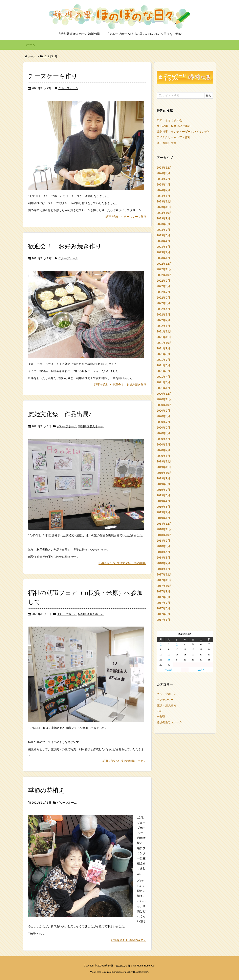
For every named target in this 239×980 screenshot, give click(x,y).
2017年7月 (163, 603)
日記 (159, 711)
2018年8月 (163, 546)
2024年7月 (163, 179)
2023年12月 (164, 201)
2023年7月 (163, 230)
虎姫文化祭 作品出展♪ (60, 413)
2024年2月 (163, 190)
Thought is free (140, 971)
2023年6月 (163, 235)
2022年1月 (163, 326)
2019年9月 (163, 478)
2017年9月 (163, 591)
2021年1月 (163, 388)
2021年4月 (163, 377)
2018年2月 (163, 563)
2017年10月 (164, 586)
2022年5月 (163, 303)
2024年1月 (163, 196)
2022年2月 (163, 320)
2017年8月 (163, 597)
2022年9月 (163, 281)
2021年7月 (163, 360)
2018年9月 (163, 541)
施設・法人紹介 (167, 705)
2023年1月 (163, 258)
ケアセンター (165, 700)
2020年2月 (163, 450)
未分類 (161, 717)
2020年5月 (163, 433)
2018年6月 (163, 552)
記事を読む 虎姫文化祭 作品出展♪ (122, 562)
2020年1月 (163, 456)
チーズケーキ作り (53, 76)
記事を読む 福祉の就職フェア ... (124, 760)
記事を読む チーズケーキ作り (126, 216)
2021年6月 (163, 365)
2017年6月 (163, 608)
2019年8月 (163, 484)
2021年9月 (163, 348)
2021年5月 (163, 371)
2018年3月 (163, 558)
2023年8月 (163, 224)
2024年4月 (163, 184)
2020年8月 (163, 416)
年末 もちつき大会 (169, 120)
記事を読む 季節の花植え (129, 939)
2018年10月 (164, 535)
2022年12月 (164, 264)
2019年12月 (164, 461)
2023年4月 (163, 241)
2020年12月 (164, 394)
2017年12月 (164, 574)
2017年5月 (163, 614)
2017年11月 (164, 580)
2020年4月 (163, 439)
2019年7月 (163, 490)
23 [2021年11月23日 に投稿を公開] (169, 660)
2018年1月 (163, 569)
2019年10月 (164, 473)
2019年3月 (163, 507)
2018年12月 (164, 524)
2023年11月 (164, 207)
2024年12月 (164, 168)
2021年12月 (164, 331)
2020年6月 (163, 428)
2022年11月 (164, 269)
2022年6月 (163, 298)
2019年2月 (163, 512)
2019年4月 (163, 501)
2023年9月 (163, 218)
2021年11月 (164, 337)
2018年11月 (164, 529)
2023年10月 (164, 213)
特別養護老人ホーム (91, 426)
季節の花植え (46, 789)
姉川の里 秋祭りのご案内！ (175, 126)
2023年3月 (163, 247)
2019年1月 (163, 518)
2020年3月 (163, 444)
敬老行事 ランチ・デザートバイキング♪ (183, 132)
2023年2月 (163, 252)
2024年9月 (163, 173)
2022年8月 (163, 286)
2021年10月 (164, 343)
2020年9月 (163, 411)
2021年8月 (163, 354)
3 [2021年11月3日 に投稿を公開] (177, 645)
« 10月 (169, 670)
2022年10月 (164, 275)
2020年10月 (164, 405)
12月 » (201, 670)
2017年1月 (163, 620)
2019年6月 (163, 495)
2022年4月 (163, 309)
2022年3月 (163, 314)
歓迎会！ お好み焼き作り (65, 246)
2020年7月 (163, 422)
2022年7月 (163, 292)
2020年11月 (164, 399)
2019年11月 (164, 467)
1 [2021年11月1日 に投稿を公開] (161, 645)
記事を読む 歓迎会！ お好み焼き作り (120, 384)
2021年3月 (163, 382)
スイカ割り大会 (167, 143)
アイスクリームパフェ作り (174, 137)
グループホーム (68, 88)
